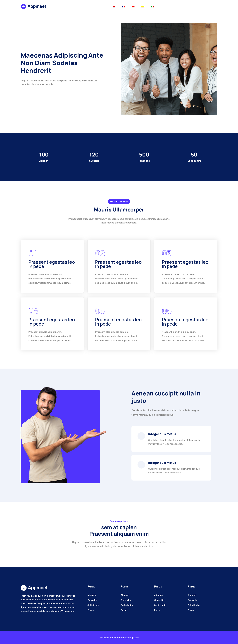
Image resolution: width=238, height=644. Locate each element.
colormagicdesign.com (127, 638)
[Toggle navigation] (114, 6)
